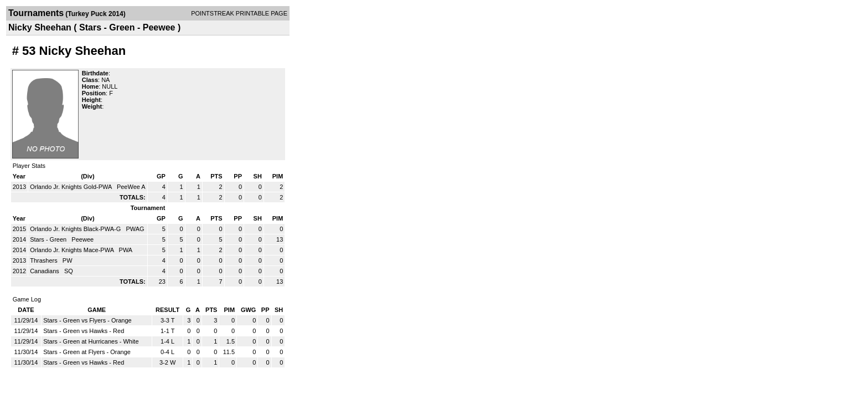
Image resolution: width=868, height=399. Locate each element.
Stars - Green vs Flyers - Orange (87, 320)
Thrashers (45, 260)
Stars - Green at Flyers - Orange (87, 352)
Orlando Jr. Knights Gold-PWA (72, 187)
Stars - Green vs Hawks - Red (84, 331)
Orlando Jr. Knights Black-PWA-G (76, 229)
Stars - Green (49, 239)
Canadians (45, 271)
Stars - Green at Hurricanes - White (91, 341)
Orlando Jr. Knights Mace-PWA (73, 250)
